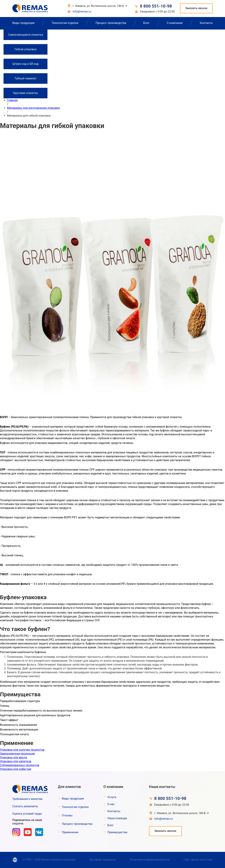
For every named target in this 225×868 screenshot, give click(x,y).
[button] (99, 6)
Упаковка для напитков (16, 761)
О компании (175, 23)
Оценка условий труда (27, 814)
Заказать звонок (196, 8)
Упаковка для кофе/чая (16, 769)
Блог (147, 23)
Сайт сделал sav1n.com (198, 860)
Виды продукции (23, 23)
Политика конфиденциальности (150, 860)
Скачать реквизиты (25, 806)
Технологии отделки (65, 23)
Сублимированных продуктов (20, 765)
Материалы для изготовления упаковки (33, 108)
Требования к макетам (27, 799)
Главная (12, 100)
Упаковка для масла (14, 757)
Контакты (206, 23)
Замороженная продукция (17, 754)
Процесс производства (111, 23)
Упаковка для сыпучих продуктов (22, 750)
